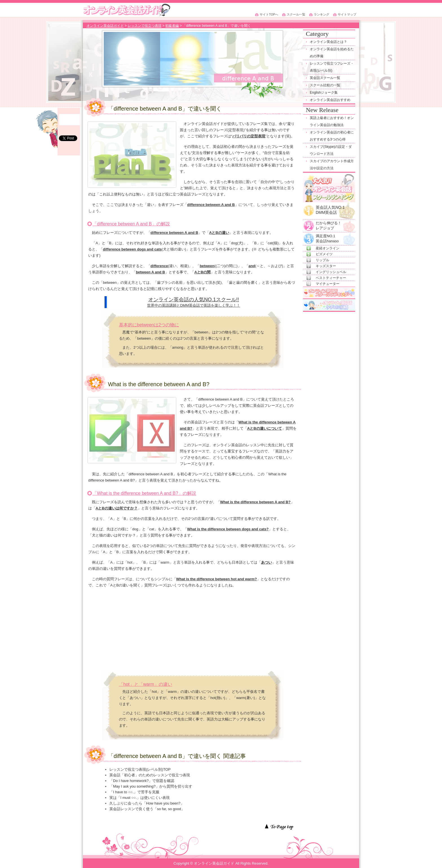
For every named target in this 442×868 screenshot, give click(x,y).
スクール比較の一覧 (325, 85)
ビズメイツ (324, 254)
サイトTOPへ (269, 14)
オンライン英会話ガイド (105, 26)
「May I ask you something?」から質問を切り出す (151, 786)
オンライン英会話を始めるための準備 (332, 53)
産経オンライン (328, 248)
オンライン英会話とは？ (328, 42)
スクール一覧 (296, 14)
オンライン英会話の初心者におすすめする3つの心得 (332, 136)
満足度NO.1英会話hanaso (327, 236)
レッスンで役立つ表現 (145, 26)
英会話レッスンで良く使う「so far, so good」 (147, 809)
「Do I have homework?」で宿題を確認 (142, 781)
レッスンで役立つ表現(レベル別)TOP (140, 769)
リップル (322, 260)
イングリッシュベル (331, 272)
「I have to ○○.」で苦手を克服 (134, 792)
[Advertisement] (193, 631)
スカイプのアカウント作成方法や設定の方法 (332, 165)
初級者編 (172, 26)
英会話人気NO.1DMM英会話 (330, 208)
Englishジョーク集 (324, 93)
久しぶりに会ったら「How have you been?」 (147, 803)
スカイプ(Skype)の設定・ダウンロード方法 (331, 150)
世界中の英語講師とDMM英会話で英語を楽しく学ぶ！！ (194, 305)
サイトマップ (347, 14)
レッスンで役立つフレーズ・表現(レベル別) (332, 67)
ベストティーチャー (331, 278)
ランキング (321, 14)
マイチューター (328, 284)
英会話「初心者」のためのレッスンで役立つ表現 (150, 775)
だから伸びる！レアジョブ (329, 223)
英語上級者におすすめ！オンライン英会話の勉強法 (332, 121)
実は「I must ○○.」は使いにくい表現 (140, 798)
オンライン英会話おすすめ (330, 100)
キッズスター (326, 266)
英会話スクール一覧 (325, 78)
